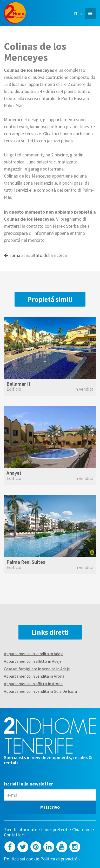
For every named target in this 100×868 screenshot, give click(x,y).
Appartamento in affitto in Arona (33, 684)
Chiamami (82, 830)
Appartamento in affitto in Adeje (33, 661)
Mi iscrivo (50, 807)
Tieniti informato (21, 830)
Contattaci (14, 835)
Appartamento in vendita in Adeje (34, 654)
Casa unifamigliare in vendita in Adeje (37, 669)
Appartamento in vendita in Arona (34, 676)
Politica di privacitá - (61, 859)
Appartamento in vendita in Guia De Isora (40, 691)
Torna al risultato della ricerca (35, 255)
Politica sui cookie (22, 859)
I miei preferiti (55, 830)
